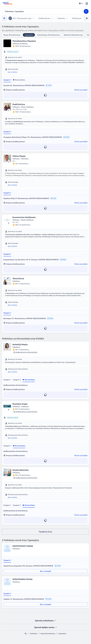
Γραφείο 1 (7, 80)
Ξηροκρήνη (29, 35)
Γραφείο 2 (17, 380)
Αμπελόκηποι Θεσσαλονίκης (49, 35)
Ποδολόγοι (34, 633)
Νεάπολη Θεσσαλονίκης (73, 35)
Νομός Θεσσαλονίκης (12, 35)
